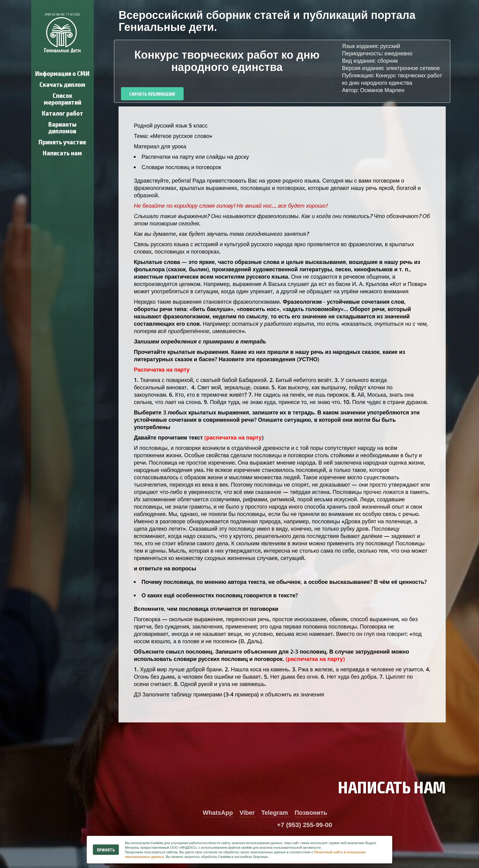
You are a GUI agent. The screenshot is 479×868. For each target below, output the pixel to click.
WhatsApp (219, 813)
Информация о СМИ (62, 73)
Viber (248, 813)
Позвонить (311, 813)
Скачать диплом (62, 84)
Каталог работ (62, 113)
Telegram (275, 813)
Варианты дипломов (62, 127)
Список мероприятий (62, 98)
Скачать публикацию (152, 94)
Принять (106, 850)
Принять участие (62, 141)
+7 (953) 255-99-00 (305, 825)
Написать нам (62, 152)
